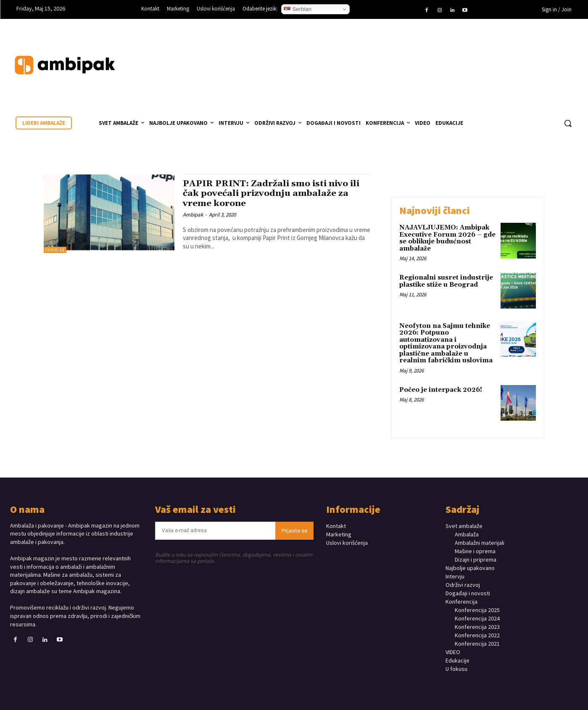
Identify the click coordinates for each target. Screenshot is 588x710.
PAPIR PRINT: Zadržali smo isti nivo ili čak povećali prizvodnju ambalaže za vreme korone (273, 193)
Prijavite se (294, 531)
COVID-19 (55, 250)
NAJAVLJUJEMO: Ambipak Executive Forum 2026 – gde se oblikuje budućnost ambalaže (447, 238)
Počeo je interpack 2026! (441, 390)
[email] (215, 531)
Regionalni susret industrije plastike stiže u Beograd (446, 281)
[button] (568, 123)
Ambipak (193, 215)
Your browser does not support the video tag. (515, 57)
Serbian (298, 9)
